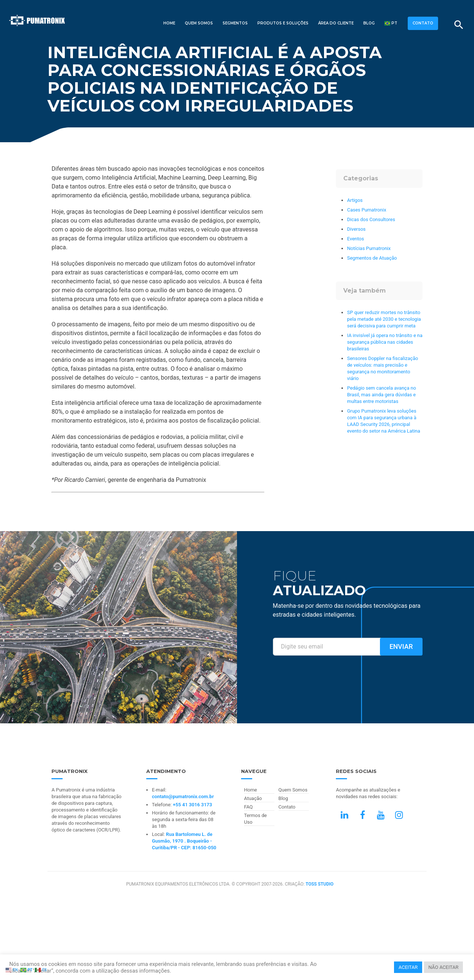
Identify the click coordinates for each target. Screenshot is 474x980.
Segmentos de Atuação (372, 258)
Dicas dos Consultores (371, 219)
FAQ (248, 807)
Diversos (356, 229)
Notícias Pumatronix (369, 248)
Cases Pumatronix (367, 210)
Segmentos (235, 23)
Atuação (253, 798)
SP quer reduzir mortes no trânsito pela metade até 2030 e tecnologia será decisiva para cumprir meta (384, 319)
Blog (369, 23)
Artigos (355, 200)
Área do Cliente (336, 23)
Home (169, 23)
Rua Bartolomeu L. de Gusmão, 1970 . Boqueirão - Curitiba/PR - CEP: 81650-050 (184, 841)
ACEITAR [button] (408, 967)
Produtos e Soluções (283, 23)
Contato (287, 807)
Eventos (355, 239)
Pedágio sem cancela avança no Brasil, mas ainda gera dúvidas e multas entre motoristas (381, 395)
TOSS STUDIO (319, 884)
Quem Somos (199, 23)
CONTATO (423, 23)
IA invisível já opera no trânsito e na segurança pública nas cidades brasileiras (385, 342)
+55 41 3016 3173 (193, 805)
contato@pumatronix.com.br (183, 796)
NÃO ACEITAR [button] (443, 967)
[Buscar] (459, 25)
